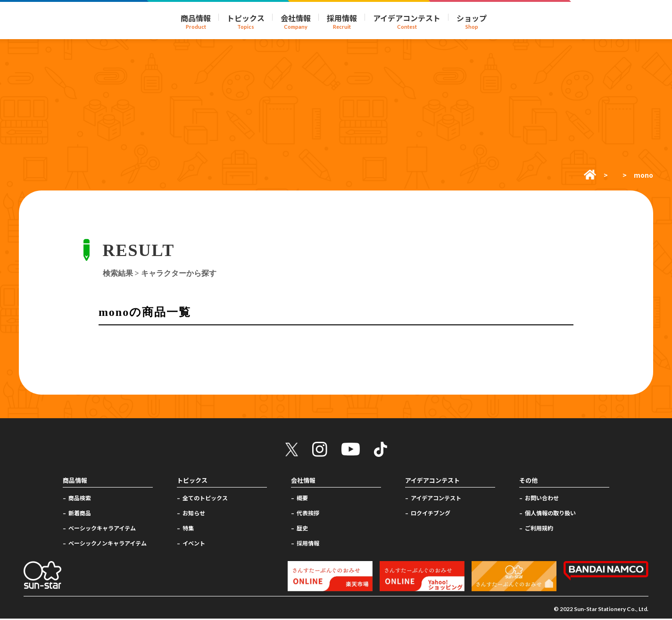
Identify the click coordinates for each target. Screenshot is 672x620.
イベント (194, 544)
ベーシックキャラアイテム (102, 529)
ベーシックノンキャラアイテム (108, 544)
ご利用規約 (539, 529)
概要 (302, 499)
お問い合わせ (542, 499)
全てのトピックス (205, 499)
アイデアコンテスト (436, 499)
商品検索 (80, 499)
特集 (188, 529)
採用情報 (308, 544)
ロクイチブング (431, 514)
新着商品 (80, 514)
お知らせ (194, 514)
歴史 (302, 529)
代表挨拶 (308, 514)
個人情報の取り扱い (550, 514)
